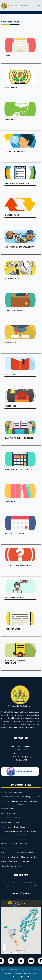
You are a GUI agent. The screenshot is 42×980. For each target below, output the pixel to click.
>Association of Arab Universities (14, 843)
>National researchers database (14, 839)
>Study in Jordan (8, 809)
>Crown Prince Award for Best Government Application (21, 803)
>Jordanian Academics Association (15, 827)
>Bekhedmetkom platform (11, 866)
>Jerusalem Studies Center (12, 848)
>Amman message (9, 813)
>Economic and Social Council (13, 818)
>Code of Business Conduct (12, 792)
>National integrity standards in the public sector (20, 797)
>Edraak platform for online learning (15, 861)
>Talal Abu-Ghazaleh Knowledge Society (17, 852)
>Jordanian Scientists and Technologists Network (20, 857)
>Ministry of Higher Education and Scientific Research (21, 833)
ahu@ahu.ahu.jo (22, 753)
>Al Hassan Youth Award (11, 822)
